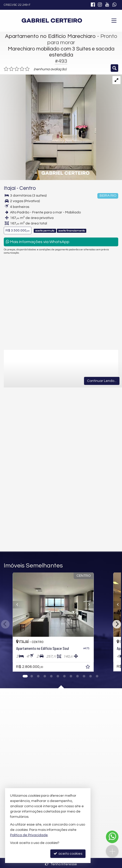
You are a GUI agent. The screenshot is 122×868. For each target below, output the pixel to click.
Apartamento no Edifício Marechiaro (50, 36)
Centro (28, 188)
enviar (93, 525)
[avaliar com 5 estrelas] (27, 69)
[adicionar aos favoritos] (104, 668)
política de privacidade (83, 496)
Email (23, 456)
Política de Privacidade (29, 835)
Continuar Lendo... (102, 381)
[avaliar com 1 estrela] (6, 69)
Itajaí (10, 188)
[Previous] (16, 605)
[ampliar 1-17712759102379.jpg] (48, 127)
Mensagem (28, 411)
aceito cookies (68, 854)
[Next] (107, 605)
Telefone (25, 473)
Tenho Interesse (61, 864)
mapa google (41, 728)
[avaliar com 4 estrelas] (22, 69)
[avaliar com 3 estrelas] (17, 69)
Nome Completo (32, 439)
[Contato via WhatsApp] (112, 837)
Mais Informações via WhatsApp (38, 242)
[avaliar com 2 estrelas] (11, 69)
